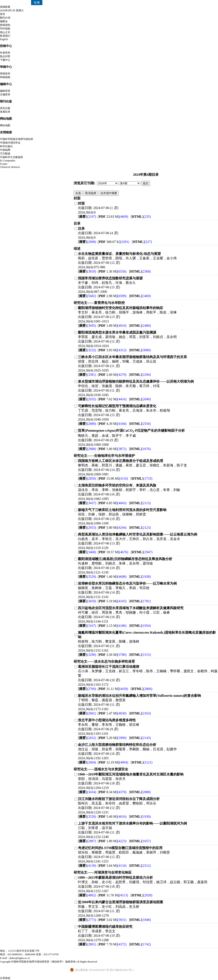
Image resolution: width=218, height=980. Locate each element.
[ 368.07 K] (113, 242)
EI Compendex (8, 161)
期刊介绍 (5, 18)
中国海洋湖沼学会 (10, 143)
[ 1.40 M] (112, 577)
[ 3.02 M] (112, 920)
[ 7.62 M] (112, 399)
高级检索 (5, 7)
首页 (3, 14)
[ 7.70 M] (112, 944)
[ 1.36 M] (112, 271)
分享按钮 (5, 978)
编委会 (4, 21)
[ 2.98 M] (112, 296)
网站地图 (5, 125)
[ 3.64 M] (112, 866)
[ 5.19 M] (112, 601)
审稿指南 (5, 77)
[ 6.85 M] (112, 503)
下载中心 (5, 60)
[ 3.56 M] (112, 655)
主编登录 (5, 94)
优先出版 (5, 108)
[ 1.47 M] (112, 713)
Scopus (4, 164)
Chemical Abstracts (10, 167)
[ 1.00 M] (112, 449)
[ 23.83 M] (113, 217)
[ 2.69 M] (112, 375)
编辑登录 (5, 91)
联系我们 (5, 36)
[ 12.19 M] (113, 762)
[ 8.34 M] (112, 792)
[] (87, 217)
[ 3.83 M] (112, 350)
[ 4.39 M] (112, 424)
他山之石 (5, 32)
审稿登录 (5, 74)
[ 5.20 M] (112, 738)
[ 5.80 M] (112, 528)
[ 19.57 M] (113, 552)
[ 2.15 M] (112, 626)
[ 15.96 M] (113, 478)
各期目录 (5, 112)
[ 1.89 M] (112, 326)
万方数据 (5, 154)
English (4, 39)
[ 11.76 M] (113, 895)
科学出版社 (6, 146)
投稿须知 (5, 25)
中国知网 (5, 150)
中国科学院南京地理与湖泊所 (17, 139)
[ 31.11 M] (113, 689)
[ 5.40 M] (112, 817)
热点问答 (5, 56)
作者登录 (5, 53)
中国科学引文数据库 (11, 157)
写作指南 (5, 29)
